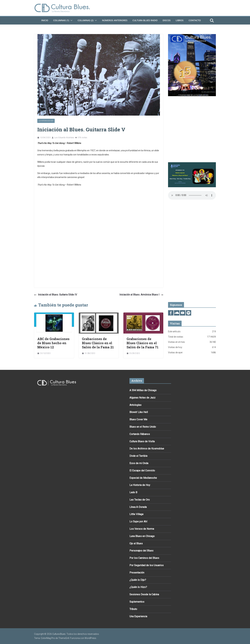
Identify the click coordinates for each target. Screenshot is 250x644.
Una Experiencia (138, 616)
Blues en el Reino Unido (143, 427)
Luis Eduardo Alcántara (64, 138)
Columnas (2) (86, 20)
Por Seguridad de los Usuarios (147, 565)
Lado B (133, 492)
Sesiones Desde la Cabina (144, 594)
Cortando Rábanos (140, 434)
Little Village (136, 514)
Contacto (195, 20)
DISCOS (167, 20)
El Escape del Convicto (142, 471)
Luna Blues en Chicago (142, 536)
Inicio (45, 20)
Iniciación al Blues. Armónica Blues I (141, 295)
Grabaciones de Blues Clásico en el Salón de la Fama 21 (98, 343)
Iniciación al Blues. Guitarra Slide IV (56, 295)
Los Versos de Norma (142, 529)
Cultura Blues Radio (145, 20)
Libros (180, 20)
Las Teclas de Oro (140, 500)
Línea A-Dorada (138, 507)
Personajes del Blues (141, 551)
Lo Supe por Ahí (138, 521)
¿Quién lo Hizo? (138, 587)
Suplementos (137, 602)
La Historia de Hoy (46, 121)
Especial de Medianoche (143, 478)
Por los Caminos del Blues (144, 558)
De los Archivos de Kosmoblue (147, 449)
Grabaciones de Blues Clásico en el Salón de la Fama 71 (143, 343)
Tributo (133, 609)
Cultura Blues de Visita (142, 441)
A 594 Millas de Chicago (143, 390)
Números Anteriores (115, 20)
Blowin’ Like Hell (139, 412)
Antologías (135, 405)
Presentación (137, 573)
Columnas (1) (61, 20)
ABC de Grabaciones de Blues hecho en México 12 (53, 343)
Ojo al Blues (136, 543)
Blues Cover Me (138, 419)
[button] (71, 20)
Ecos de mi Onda (139, 463)
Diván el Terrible (138, 456)
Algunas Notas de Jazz (142, 398)
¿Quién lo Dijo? (138, 580)
